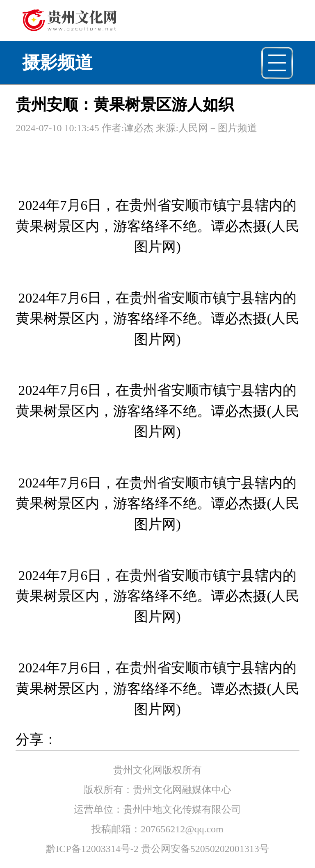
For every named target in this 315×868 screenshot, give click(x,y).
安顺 (185, 205)
